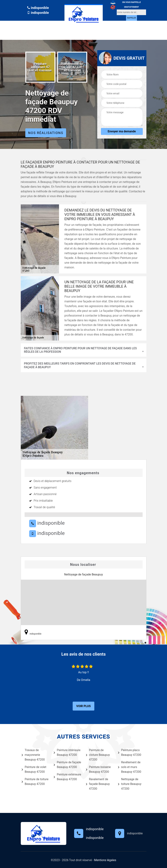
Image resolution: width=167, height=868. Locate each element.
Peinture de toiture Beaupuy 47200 (35, 782)
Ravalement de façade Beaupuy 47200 (98, 784)
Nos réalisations (46, 133)
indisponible (38, 8)
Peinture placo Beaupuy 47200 (130, 752)
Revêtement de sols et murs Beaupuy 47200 (130, 767)
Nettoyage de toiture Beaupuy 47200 (130, 784)
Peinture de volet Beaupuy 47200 (34, 769)
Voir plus (83, 706)
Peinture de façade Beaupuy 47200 (67, 765)
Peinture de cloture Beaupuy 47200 (98, 755)
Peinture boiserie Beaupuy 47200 (98, 769)
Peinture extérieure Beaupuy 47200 (67, 777)
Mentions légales (105, 860)
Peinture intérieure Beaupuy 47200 (67, 752)
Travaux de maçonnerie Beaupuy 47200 (33, 755)
